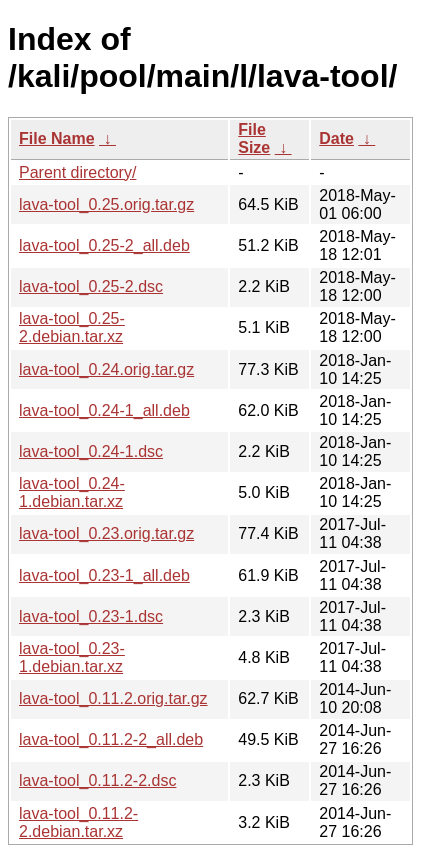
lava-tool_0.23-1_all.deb (104, 575)
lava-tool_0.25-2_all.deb (104, 245)
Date (336, 138)
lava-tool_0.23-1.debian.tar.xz (72, 657)
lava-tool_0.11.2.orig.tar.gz (113, 698)
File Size (254, 138)
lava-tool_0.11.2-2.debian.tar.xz (78, 822)
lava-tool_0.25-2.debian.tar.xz (72, 327)
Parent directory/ (77, 172)
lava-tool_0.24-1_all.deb (104, 410)
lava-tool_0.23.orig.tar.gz (106, 533)
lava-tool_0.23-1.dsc (91, 616)
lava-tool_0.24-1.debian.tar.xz (72, 492)
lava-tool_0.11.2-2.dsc (97, 780)
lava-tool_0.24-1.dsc (91, 451)
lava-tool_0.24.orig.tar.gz (106, 369)
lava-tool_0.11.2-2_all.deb (111, 739)
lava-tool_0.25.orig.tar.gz (106, 204)
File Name (57, 138)
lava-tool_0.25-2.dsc (91, 286)
